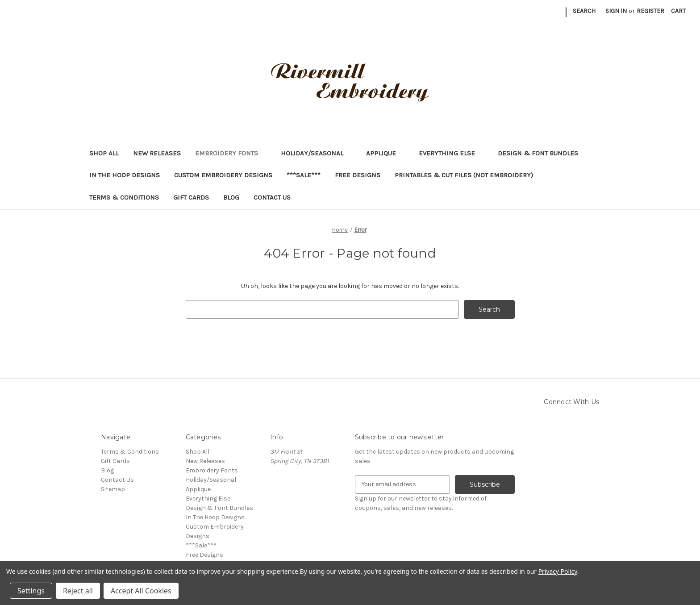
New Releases (157, 153)
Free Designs (358, 175)
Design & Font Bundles (538, 153)
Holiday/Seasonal (316, 153)
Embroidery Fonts (231, 153)
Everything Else (451, 153)
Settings (31, 591)
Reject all (78, 591)
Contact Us (272, 197)
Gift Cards (191, 197)
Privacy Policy (558, 571)
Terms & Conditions (124, 197)
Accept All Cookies (141, 591)
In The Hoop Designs (125, 175)
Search (584, 11)
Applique (385, 153)
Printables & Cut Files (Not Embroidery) (468, 175)
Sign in (616, 11)
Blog (231, 197)
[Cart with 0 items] (678, 11)
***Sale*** (304, 175)
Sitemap (113, 489)
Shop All (104, 153)
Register (650, 11)
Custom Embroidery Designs (223, 175)
